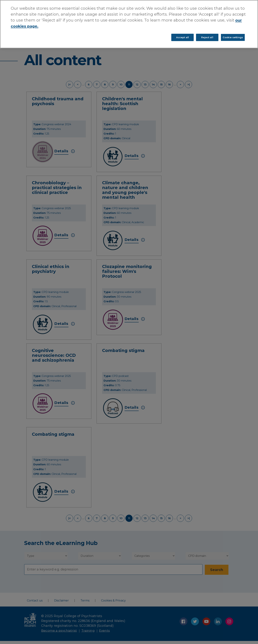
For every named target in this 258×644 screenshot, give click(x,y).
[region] (129, 24)
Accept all (182, 38)
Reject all (207, 38)
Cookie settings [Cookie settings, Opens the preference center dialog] (233, 38)
